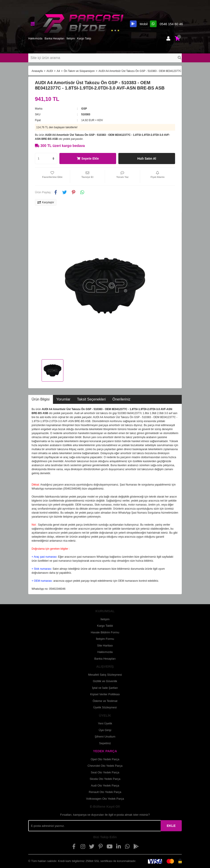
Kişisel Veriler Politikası (105, 694)
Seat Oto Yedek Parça (105, 772)
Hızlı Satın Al (147, 159)
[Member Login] (168, 39)
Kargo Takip (84, 39)
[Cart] (177, 39)
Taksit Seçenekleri (91, 399)
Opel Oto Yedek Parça (105, 759)
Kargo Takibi (105, 626)
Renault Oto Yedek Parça (105, 792)
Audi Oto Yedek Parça (105, 786)
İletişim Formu (105, 639)
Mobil (139, 24)
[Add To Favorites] (52, 177)
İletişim (71, 39)
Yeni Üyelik (105, 723)
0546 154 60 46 (166, 24)
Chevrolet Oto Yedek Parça (105, 766)
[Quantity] (46, 159)
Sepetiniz (105, 743)
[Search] (105, 58)
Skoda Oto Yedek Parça (105, 779)
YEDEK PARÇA (105, 751)
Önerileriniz (121, 399)
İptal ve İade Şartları (105, 688)
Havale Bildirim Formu (105, 632)
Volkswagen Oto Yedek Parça (105, 799)
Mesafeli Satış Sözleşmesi (105, 675)
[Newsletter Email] (94, 826)
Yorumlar (63, 399)
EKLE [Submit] (171, 826)
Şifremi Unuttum (105, 737)
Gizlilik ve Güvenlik (105, 681)
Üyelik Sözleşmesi (105, 707)
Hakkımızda (35, 39)
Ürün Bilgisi (41, 399)
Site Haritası (105, 645)
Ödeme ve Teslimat (105, 701)
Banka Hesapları (54, 39)
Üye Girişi (105, 730)
